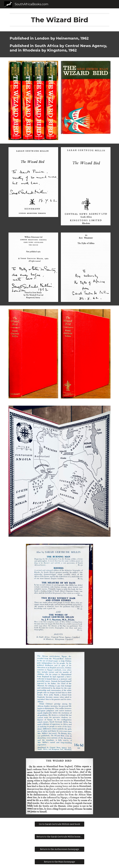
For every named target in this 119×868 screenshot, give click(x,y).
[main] (59, 20)
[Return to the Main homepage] (59, 862)
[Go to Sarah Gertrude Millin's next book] (59, 824)
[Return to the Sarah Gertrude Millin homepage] (59, 837)
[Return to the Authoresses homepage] (59, 849)
